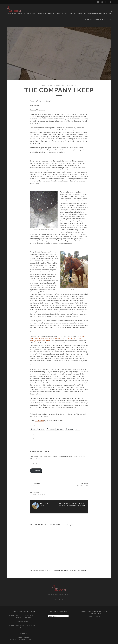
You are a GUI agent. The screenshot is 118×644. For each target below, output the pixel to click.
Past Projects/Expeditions (90, 8)
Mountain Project (23, 612)
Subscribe (36, 461)
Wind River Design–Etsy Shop (100, 10)
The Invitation (39, 411)
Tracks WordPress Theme (51, 642)
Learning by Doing (23, 628)
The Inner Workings (69, 76)
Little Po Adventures (23, 608)
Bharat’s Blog (23, 624)
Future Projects (71, 8)
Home (33, 8)
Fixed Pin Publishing (23, 620)
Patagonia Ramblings (54, 8)
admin (55, 76)
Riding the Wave (82, 476)
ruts (62, 326)
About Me (107, 8)
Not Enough (34, 476)
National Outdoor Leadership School (23, 606)
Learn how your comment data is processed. (72, 560)
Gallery (41, 8)
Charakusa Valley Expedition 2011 (23, 630)
